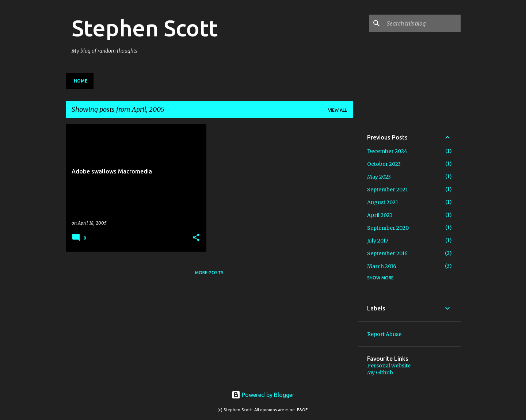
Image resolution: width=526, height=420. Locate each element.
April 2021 (380, 215)
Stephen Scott (145, 28)
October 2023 (384, 164)
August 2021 (383, 202)
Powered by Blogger (263, 395)
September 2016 (387, 253)
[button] (196, 238)
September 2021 (388, 190)
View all (338, 110)
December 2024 (387, 151)
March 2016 (382, 266)
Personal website (389, 366)
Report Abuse (384, 334)
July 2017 (378, 241)
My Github (380, 373)
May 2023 (379, 177)
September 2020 (388, 228)
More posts (209, 273)
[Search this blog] (422, 23)
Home (81, 81)
